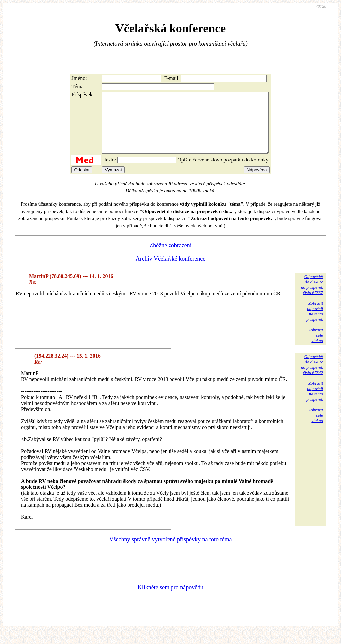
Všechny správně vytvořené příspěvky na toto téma (171, 551)
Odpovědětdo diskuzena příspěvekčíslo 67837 (312, 297)
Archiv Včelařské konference (171, 271)
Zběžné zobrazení (170, 257)
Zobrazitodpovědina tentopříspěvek (315, 323)
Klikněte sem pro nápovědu (170, 599)
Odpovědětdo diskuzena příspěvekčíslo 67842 (312, 376)
